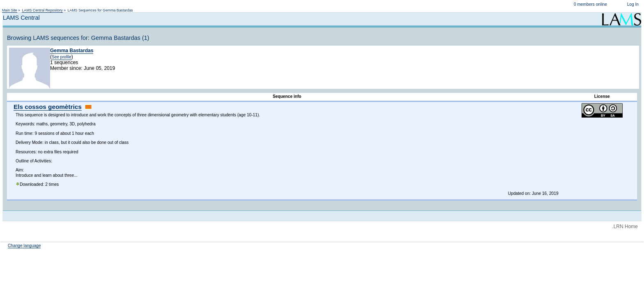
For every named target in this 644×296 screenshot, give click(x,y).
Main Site (10, 10)
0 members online (590, 4)
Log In (633, 4)
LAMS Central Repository (42, 10)
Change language (24, 246)
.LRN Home (625, 227)
